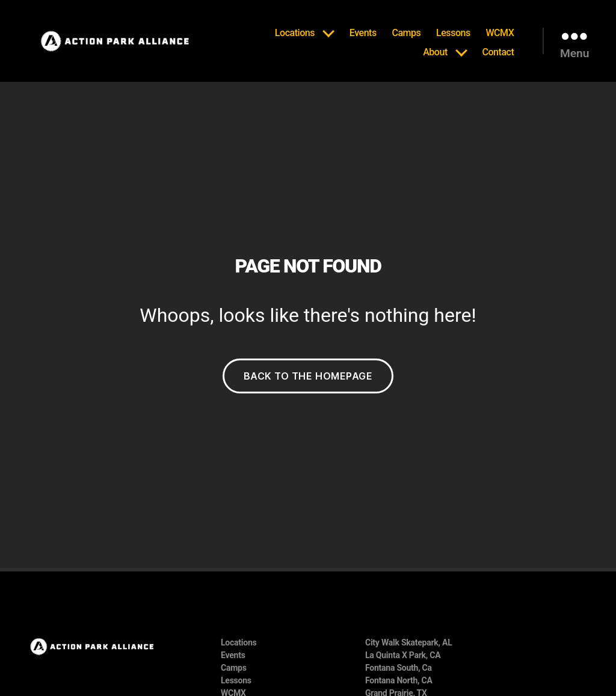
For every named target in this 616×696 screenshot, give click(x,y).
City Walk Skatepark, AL (409, 642)
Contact (498, 52)
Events (363, 33)
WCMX (500, 33)
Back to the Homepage (308, 376)
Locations (295, 33)
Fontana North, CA (399, 680)
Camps (406, 33)
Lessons (453, 33)
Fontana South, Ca (399, 668)
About (435, 52)
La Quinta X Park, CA (403, 655)
